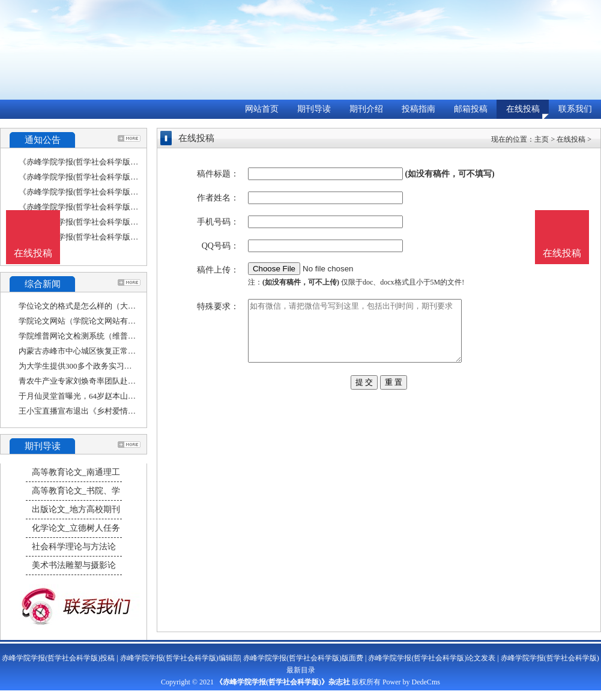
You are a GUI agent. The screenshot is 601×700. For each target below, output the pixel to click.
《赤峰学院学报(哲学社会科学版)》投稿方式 (95, 207)
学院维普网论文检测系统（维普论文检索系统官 (101, 336)
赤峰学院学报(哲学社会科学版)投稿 (58, 658)
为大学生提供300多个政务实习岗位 (79, 366)
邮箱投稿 (471, 109)
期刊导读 (314, 109)
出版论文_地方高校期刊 (76, 509)
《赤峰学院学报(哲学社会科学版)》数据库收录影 (103, 177)
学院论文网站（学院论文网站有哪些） (85, 321)
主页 (542, 139)
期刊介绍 (366, 109)
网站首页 (262, 109)
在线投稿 (523, 109)
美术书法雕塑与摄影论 (74, 565)
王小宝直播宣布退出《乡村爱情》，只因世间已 (101, 411)
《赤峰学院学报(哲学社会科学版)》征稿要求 (95, 222)
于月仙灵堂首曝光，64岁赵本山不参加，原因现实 (104, 396)
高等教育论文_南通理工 (76, 472)
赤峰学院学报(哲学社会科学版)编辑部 (180, 658)
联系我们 (575, 109)
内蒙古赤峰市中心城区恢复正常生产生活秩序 (97, 351)
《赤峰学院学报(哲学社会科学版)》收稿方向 (95, 192)
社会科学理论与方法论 (74, 547)
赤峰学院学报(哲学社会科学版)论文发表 (432, 658)
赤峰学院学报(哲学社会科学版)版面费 (303, 658)
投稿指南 (418, 109)
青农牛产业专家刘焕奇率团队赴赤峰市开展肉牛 (101, 381)
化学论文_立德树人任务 (76, 528)
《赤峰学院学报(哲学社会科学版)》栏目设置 (95, 162)
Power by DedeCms (411, 682)
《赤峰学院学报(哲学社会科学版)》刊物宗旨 (95, 237)
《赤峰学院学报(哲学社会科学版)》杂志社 (283, 682)
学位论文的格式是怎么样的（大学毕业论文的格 (101, 306)
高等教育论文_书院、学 (76, 491)
